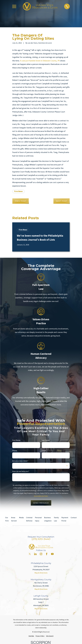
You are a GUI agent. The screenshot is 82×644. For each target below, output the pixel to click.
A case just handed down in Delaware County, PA (40, 61)
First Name (16, 440)
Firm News (18, 191)
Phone (15, 451)
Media (21, 518)
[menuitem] (31, 636)
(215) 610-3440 (41, 539)
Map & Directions (41, 573)
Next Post (62, 201)
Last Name (46, 440)
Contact (74, 518)
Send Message (41, 503)
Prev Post (21, 201)
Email (44, 451)
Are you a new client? (20, 461)
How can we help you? (21, 471)
